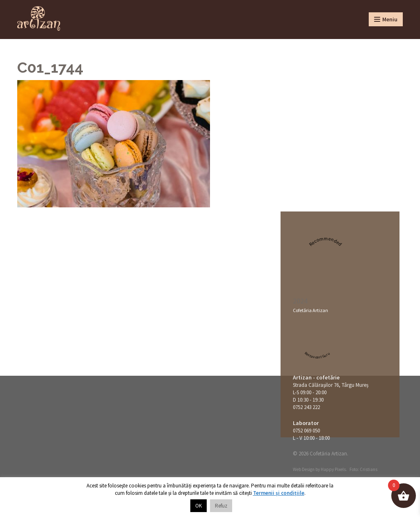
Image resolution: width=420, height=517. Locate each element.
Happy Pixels (333, 469)
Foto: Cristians (363, 469)
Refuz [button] (221, 506)
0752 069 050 (306, 431)
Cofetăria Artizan (310, 310)
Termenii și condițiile (279, 493)
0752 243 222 (306, 407)
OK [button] (199, 506)
